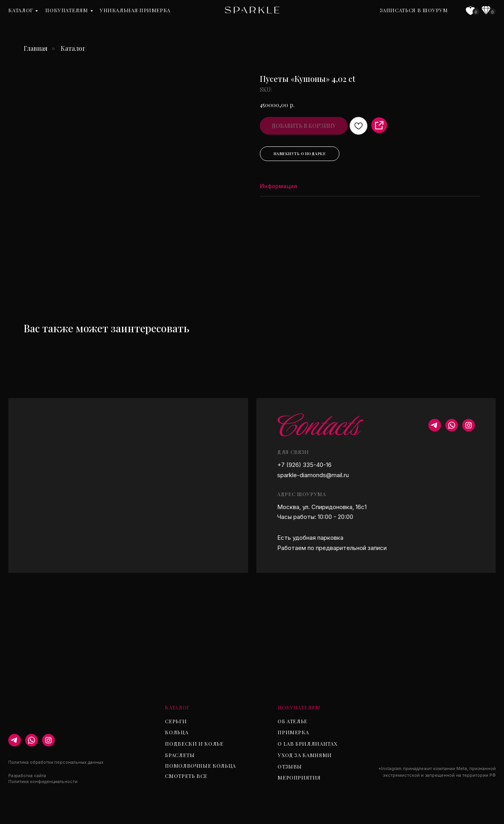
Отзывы (290, 766)
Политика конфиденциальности (43, 782)
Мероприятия (299, 777)
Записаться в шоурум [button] (414, 10)
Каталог (20, 10)
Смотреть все (186, 776)
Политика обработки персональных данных (56, 762)
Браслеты (180, 755)
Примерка (293, 732)
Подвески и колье (194, 743)
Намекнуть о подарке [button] (300, 154)
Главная (36, 48)
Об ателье (293, 721)
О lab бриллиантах (307, 743)
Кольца (177, 732)
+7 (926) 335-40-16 (304, 465)
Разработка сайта (27, 776)
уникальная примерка (135, 10)
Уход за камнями (305, 755)
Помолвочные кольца (200, 766)
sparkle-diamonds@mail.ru (313, 475)
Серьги (176, 721)
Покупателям (67, 10)
